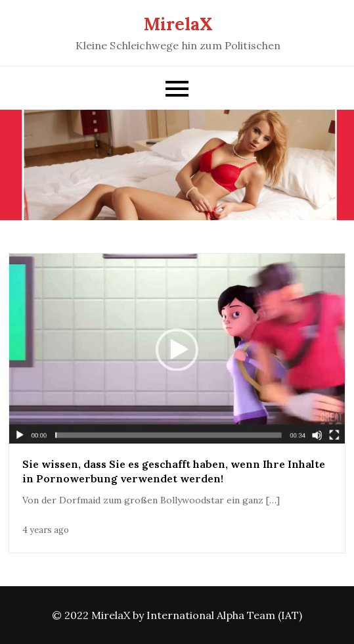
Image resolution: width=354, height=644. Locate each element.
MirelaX (178, 24)
